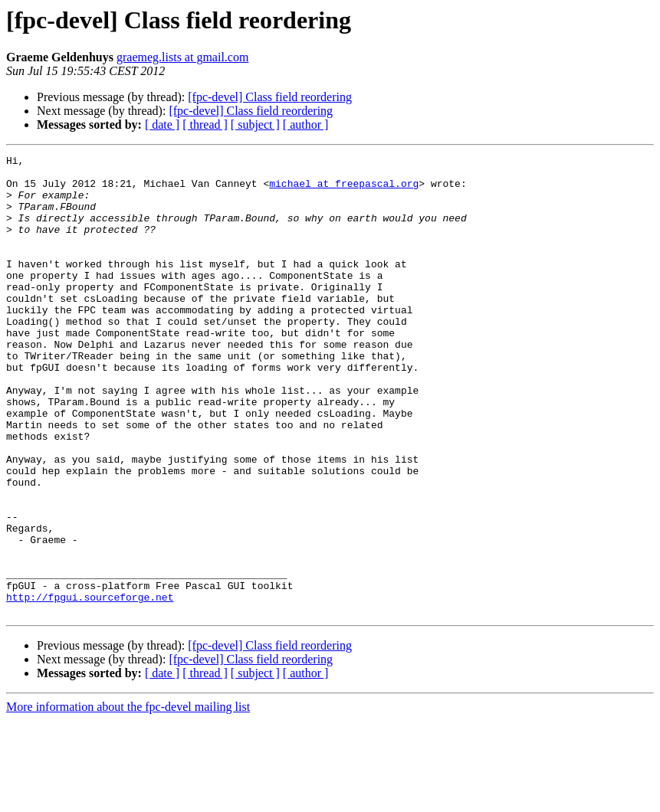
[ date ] (162, 124)
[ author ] (306, 124)
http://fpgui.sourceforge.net (90, 686)
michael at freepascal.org (344, 190)
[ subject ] (255, 124)
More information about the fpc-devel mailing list (128, 799)
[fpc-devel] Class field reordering (270, 97)
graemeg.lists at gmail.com (182, 57)
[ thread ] (205, 124)
